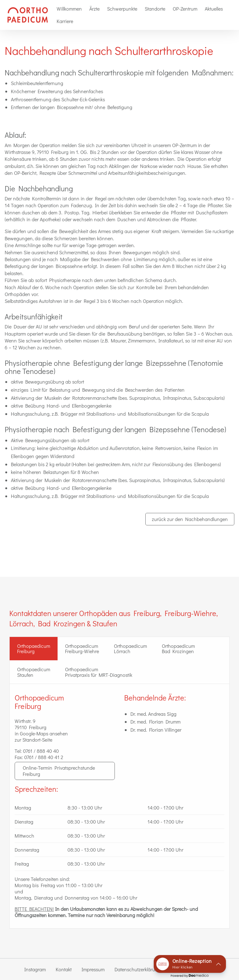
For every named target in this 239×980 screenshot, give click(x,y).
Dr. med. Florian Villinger (156, 730)
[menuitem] (69, 9)
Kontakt (64, 969)
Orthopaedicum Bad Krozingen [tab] (178, 649)
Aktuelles (214, 9)
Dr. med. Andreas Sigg (153, 714)
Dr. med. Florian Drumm (155, 722)
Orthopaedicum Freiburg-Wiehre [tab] (82, 649)
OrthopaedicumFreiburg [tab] (34, 649)
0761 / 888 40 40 (41, 751)
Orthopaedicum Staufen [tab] (34, 672)
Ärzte (94, 9)
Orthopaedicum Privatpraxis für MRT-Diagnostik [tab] (99, 672)
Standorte (155, 9)
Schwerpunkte (122, 9)
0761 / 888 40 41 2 (44, 757)
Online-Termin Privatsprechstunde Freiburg (59, 771)
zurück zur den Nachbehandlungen (190, 519)
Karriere (65, 21)
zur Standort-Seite (33, 740)
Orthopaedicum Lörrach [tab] (130, 649)
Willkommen (69, 9)
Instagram (35, 969)
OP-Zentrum (185, 9)
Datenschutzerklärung (138, 969)
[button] (190, 964)
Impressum (93, 969)
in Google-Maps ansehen (41, 733)
